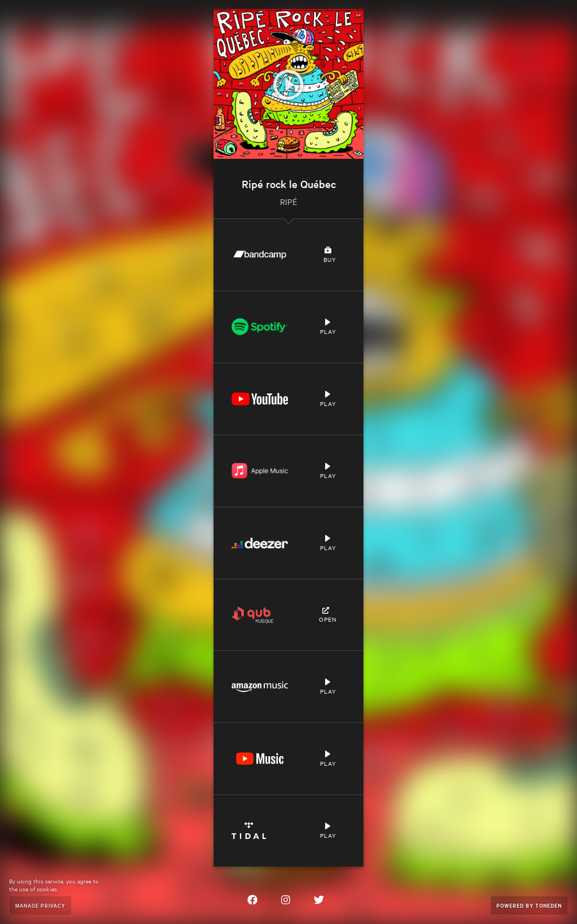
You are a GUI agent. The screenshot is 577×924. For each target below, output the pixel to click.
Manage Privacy (40, 905)
